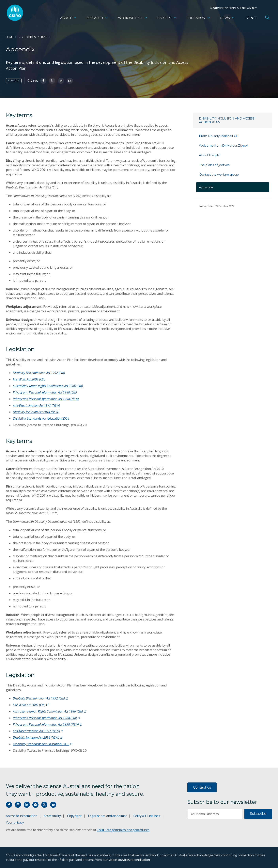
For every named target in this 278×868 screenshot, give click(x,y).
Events (251, 19)
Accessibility (52, 816)
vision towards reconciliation (129, 860)
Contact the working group (219, 175)
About (68, 19)
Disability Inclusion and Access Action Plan (227, 120)
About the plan (210, 155)
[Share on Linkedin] (61, 81)
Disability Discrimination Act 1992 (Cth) (39, 373)
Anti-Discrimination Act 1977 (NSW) (36, 405)
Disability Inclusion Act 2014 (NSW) (36, 412)
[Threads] (44, 805)
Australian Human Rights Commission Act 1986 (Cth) (48, 386)
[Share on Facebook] (43, 81)
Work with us (133, 19)
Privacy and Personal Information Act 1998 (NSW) (46, 399)
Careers (167, 19)
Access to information (22, 816)
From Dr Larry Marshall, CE (219, 136)
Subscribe (258, 814)
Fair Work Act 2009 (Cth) (29, 379)
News (227, 19)
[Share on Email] (70, 81)
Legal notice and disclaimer (107, 816)
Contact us (202, 787)
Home (9, 37)
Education (198, 19)
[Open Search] (267, 19)
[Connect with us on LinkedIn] (27, 805)
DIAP (44, 37)
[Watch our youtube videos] (53, 805)
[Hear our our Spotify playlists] (35, 805)
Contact (14, 80)
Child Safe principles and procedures (123, 830)
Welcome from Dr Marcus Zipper (224, 145)
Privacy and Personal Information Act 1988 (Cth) (45, 392)
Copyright (74, 816)
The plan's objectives (214, 165)
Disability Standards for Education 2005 (41, 418)
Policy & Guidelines (147, 816)
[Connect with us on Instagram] (18, 805)
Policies (31, 37)
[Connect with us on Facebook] (9, 805)
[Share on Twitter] (52, 81)
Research (97, 19)
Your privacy (15, 822)
